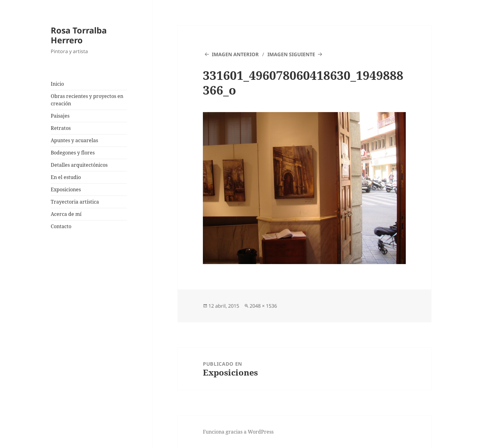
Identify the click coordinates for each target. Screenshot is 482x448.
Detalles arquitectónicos (79, 165)
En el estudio (66, 177)
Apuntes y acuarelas (74, 140)
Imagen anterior (235, 54)
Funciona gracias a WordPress (238, 432)
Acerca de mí (66, 214)
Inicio (57, 84)
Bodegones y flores (73, 153)
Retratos (61, 128)
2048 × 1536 (263, 306)
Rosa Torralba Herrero (79, 35)
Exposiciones (66, 189)
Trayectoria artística (75, 202)
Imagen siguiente (291, 54)
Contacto (61, 226)
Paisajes (60, 116)
